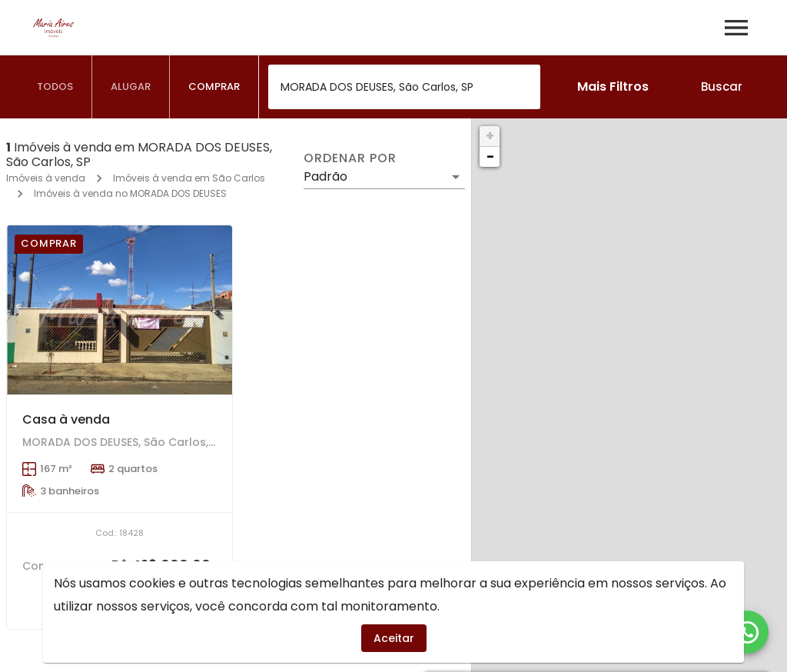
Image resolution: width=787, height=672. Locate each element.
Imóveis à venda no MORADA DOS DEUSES (130, 193)
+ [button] (490, 136)
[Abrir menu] (736, 28)
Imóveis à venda (46, 178)
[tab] (55, 87)
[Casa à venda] (120, 310)
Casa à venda (66, 419)
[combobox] (404, 87)
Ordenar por (350, 158)
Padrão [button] (325, 176)
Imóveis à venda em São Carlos (189, 178)
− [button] (490, 156)
